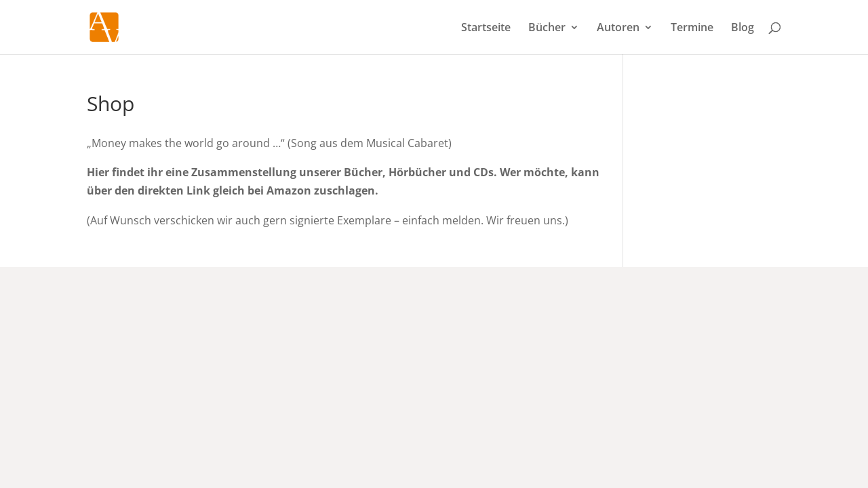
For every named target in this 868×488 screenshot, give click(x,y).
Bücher (547, 28)
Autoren (618, 28)
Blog (743, 28)
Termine (692, 28)
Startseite (486, 28)
